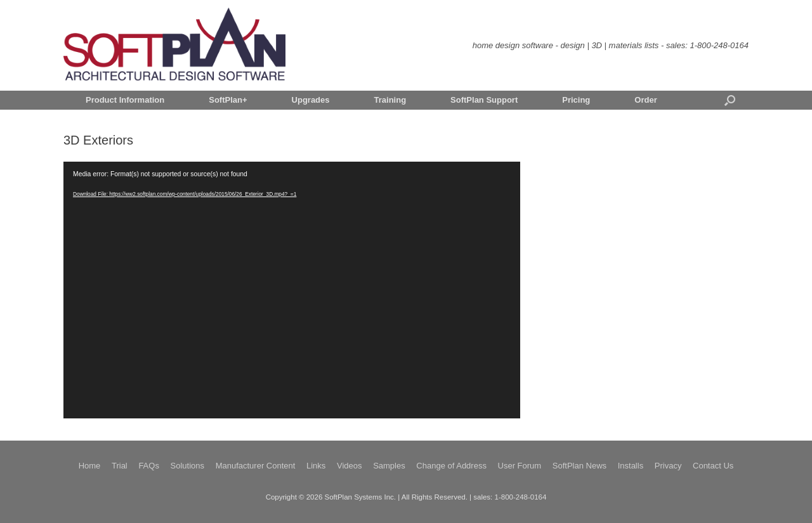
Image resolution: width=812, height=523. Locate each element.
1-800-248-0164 (719, 45)
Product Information (125, 100)
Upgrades (311, 100)
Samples (389, 466)
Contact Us (713, 466)
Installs (631, 466)
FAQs (149, 466)
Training (390, 100)
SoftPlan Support (484, 100)
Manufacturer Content (256, 466)
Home (90, 466)
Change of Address (451, 466)
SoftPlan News (580, 466)
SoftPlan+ (228, 100)
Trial (120, 466)
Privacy (668, 466)
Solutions (187, 466)
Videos (350, 466)
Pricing (576, 100)
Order (645, 100)
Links (316, 466)
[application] (292, 290)
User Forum (520, 466)
